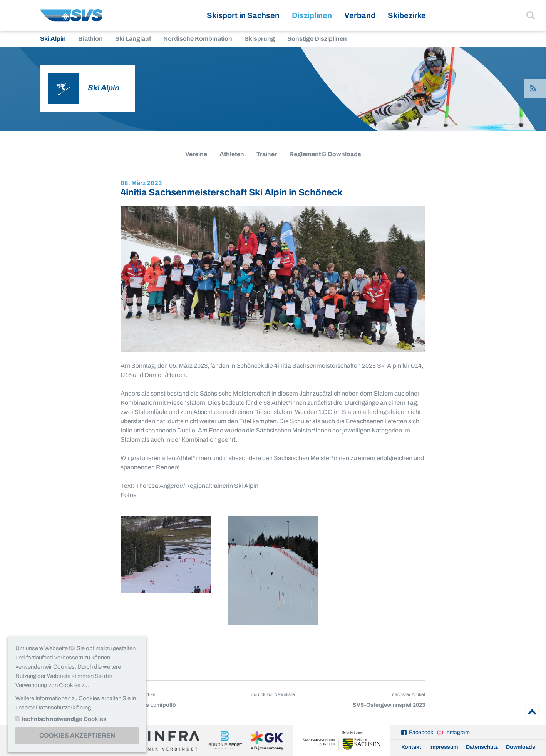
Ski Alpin (53, 39)
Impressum (444, 747)
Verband (360, 15)
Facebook (421, 732)
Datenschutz (482, 747)
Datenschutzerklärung (63, 708)
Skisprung (260, 39)
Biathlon (90, 39)
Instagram (457, 732)
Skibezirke (407, 15)
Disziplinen (312, 15)
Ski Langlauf (133, 39)
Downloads (521, 747)
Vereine (196, 154)
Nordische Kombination (198, 39)
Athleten (232, 154)
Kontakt (411, 747)
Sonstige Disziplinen (317, 39)
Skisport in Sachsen (243, 15)
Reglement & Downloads (325, 154)
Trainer (267, 154)
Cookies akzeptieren (77, 735)
